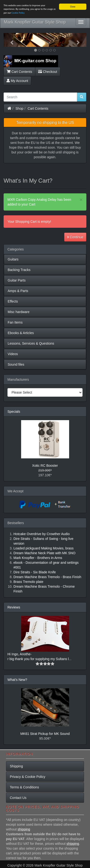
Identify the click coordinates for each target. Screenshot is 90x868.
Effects (13, 301)
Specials (14, 412)
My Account (17, 81)
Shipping (16, 766)
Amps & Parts (18, 291)
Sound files (16, 364)
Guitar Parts (17, 280)
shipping (24, 829)
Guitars (13, 259)
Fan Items (15, 322)
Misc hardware (19, 312)
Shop (20, 108)
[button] (10, 40)
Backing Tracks (19, 270)
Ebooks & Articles (21, 333)
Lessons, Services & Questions (31, 343)
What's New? (17, 680)
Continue (75, 237)
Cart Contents (19, 71)
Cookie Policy (18, 13)
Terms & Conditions (24, 787)
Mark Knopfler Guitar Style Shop (35, 22)
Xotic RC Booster (45, 466)
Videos (13, 354)
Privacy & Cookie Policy (28, 777)
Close (73, 7)
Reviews (14, 607)
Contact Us (18, 798)
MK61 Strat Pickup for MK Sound (45, 734)
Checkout (48, 71)
